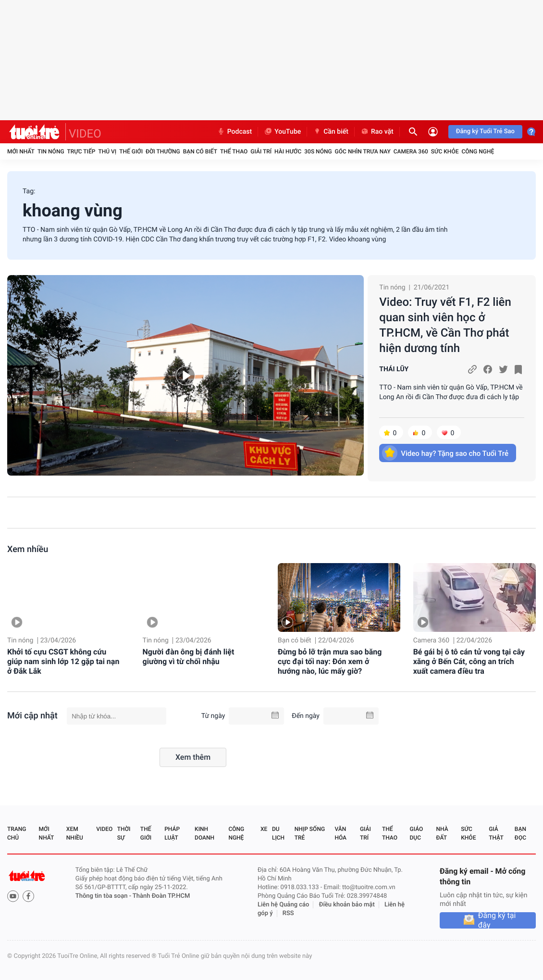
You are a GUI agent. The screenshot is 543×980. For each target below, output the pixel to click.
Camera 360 (411, 151)
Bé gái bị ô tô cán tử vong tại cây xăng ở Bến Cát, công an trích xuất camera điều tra (469, 661)
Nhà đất (442, 833)
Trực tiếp (81, 151)
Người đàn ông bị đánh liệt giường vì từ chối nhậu (189, 657)
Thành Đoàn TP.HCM (161, 896)
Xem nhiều (28, 549)
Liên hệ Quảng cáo (284, 905)
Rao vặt (377, 132)
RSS (288, 913)
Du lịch (278, 833)
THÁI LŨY (394, 369)
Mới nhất (21, 151)
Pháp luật (172, 833)
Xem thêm (193, 757)
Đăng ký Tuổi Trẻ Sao (485, 132)
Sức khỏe (445, 151)
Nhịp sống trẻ (310, 833)
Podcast (234, 132)
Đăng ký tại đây (497, 920)
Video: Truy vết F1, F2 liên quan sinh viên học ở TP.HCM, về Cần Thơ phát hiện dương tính (445, 325)
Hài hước (288, 151)
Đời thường (163, 151)
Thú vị (107, 151)
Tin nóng (51, 151)
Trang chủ (17, 833)
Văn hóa (340, 833)
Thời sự (124, 833)
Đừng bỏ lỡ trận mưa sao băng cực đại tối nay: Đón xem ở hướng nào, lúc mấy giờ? (330, 661)
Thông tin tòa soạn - (104, 896)
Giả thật (496, 833)
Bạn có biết (200, 151)
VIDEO (85, 134)
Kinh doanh (204, 833)
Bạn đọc (520, 833)
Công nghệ (478, 151)
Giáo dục (417, 833)
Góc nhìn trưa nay (363, 151)
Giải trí (261, 151)
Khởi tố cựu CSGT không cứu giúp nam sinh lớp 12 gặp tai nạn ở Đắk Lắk (63, 661)
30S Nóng (318, 151)
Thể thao (234, 151)
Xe (264, 829)
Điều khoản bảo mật (347, 905)
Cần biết (331, 132)
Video (104, 829)
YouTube (282, 132)
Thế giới (131, 151)
